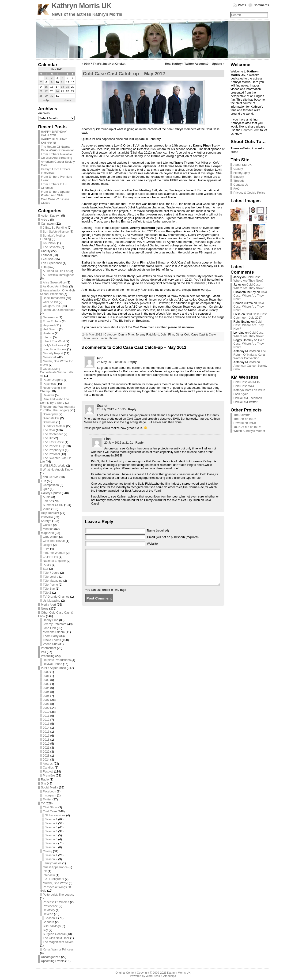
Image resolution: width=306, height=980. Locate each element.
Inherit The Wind (54, 341)
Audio (47, 497)
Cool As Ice (51, 302)
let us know (186, 327)
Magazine (48, 533)
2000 (46, 672)
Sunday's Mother (54, 426)
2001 (46, 676)
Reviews (49, 395)
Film (44, 267)
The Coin (49, 430)
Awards (48, 763)
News (45, 609)
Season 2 (51, 823)
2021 (46, 748)
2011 (46, 716)
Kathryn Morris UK (82, 6)
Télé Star (49, 589)
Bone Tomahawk (54, 298)
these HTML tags (114, 597)
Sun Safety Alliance (56, 232)
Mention (48, 529)
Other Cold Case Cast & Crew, (196, 334)
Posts (242, 5)
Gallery (238, 169)
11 (62, 82)
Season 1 (51, 819)
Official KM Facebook (247, 398)
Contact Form (250, 130)
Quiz (46, 489)
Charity (46, 251)
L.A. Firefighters (53, 879)
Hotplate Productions (57, 660)
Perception (174, 231)
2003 (46, 684)
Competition (51, 485)
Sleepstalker (51, 418)
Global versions (55, 815)
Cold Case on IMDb (246, 382)
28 (41, 96)
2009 (46, 708)
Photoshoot (49, 648)
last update (137, 139)
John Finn (49, 628)
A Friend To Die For (56, 271)
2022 (46, 752)
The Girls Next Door (56, 938)
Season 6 (51, 839)
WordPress (153, 976)
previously (194, 276)
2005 (46, 692)
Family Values (52, 863)
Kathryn (46, 521)
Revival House (53, 664)
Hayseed (49, 325)
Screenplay (50, 414)
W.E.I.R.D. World (54, 465)
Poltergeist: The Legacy (59, 895)
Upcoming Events (53, 961)
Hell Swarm (51, 329)
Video (47, 509)
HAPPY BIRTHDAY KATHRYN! (54, 133)
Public (47, 565)
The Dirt (48, 438)
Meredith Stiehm (54, 632)
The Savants (51, 247)
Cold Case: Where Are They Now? (248, 279)
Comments (261, 5)
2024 (46, 759)
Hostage (49, 333)
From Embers (52, 321)
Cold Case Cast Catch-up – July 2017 (250, 316)
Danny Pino (51, 620)
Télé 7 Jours (51, 573)
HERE (174, 180)
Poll (43, 652)
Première (49, 775)
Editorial (46, 255)
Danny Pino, (127, 334)
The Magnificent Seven (58, 942)
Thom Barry (51, 636)
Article (45, 220)
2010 (46, 712)
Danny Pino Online (147, 156)
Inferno (48, 337)
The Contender (53, 434)
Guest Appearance (55, 867)
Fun (44, 481)
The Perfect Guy (54, 446)
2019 (46, 744)
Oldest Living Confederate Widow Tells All (57, 372)
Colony (48, 851)
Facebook (49, 791)
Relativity (49, 910)
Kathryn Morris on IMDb (249, 390)
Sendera (49, 922)
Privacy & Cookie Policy (249, 193)
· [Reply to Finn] (132, 362)
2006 (46, 696)
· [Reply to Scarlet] (131, 409)
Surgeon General (54, 934)
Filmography (242, 173)
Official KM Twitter (245, 402)
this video (185, 249)
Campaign (48, 224)
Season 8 (51, 847)
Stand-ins (49, 422)
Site (44, 783)
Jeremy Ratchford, (148, 334)
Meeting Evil (148, 190)
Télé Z (47, 593)
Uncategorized (51, 957)
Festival (48, 771)
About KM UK (242, 165)
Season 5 (51, 835)
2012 (46, 720)
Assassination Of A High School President (58, 292)
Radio (45, 779)
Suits (158, 266)
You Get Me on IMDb (247, 427)
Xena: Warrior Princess (58, 949)
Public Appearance (54, 668)
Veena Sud (50, 644)
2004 (46, 688)
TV (43, 803)
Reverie (48, 914)
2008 (46, 704)
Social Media (50, 787)
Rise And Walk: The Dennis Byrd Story (55, 401)
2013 (46, 724)
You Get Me (51, 477)
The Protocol (51, 454)
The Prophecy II (53, 450)
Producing (48, 656)
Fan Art (48, 501)
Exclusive (47, 259)
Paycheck (49, 384)
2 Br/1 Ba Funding (55, 228)
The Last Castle (53, 442)
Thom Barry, (91, 338)
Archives (44, 113)
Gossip (48, 525)
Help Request (50, 513)
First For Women (54, 553)
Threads (239, 181)
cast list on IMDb (128, 177)
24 (57, 91)
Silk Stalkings (52, 926)
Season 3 (51, 827)
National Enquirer (55, 561)
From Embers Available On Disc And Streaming (57, 156)
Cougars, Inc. (52, 306)
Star (46, 569)
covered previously (100, 145)
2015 (46, 732)
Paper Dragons (53, 380)
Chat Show (50, 807)
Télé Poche (51, 585)
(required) (158, 530)
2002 (46, 680)
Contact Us (241, 185)
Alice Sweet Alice (54, 282)
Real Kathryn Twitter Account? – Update (194, 64)
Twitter (47, 799)
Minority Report (53, 353)
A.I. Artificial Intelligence (59, 275)
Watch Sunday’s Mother (249, 431)
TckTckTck (50, 243)
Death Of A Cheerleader (59, 310)
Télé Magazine (53, 581)
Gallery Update (51, 493)
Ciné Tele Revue (54, 541)
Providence (50, 906)
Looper (217, 166)
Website (152, 544)
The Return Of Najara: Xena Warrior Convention (58, 148)
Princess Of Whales (56, 902)
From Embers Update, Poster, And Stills (56, 193)
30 (52, 96)
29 (46, 96)
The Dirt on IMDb (245, 419)
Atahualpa (170, 976)
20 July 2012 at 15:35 (111, 409)
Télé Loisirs (51, 577)
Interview (47, 517)
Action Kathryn (51, 216)
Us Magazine (52, 601)
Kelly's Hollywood (55, 345)
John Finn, (168, 334)
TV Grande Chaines (56, 597)
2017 (46, 736)
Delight (48, 545)
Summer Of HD (53, 505)
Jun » (68, 100)
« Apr (47, 100)
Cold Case (50, 811)
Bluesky (239, 177)
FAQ (236, 189)
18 (62, 87)
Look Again (241, 394)
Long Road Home (55, 349)
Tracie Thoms (52, 640)
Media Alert (49, 605)
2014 (46, 728)
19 (68, 87)
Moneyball (50, 357)
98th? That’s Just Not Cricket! (105, 64)
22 (46, 91)
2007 (46, 700)
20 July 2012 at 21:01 (119, 443)
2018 (46, 740)
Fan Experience (52, 263)
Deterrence (50, 317)
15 (46, 87)
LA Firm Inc (51, 557)
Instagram (50, 795)
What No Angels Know (58, 469)
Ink (45, 871)
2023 (46, 756)
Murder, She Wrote (55, 883)
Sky (45, 930)
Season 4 (51, 831)
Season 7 (51, 843)
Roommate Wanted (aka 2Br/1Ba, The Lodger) (58, 408)
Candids (48, 767)
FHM (46, 549)
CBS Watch (51, 537)
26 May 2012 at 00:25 (112, 362)
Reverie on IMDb (245, 423)
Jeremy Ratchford (55, 624)
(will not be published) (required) (173, 537)
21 (41, 91)
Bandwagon (148, 214)
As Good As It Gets (56, 286)
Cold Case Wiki (244, 386)
